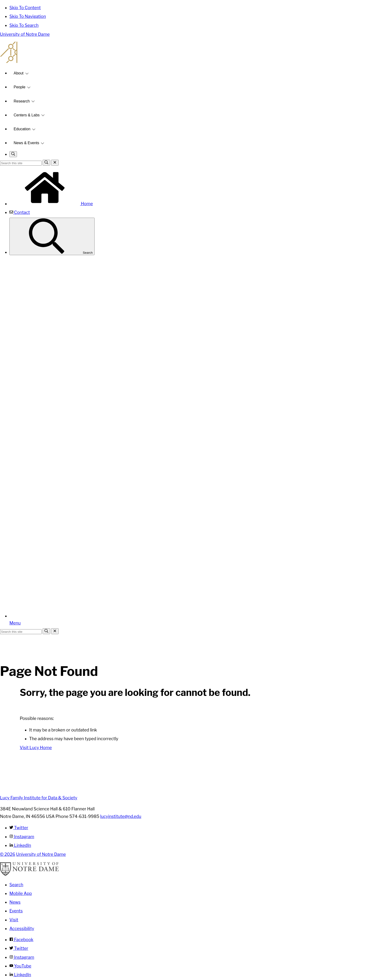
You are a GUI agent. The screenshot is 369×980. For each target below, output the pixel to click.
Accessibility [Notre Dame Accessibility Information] (22, 929)
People (20, 87)
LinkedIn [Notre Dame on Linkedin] (20, 975)
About (19, 73)
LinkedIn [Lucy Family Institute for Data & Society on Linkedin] (20, 845)
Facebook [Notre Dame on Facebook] (21, 940)
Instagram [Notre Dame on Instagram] (22, 957)
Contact (20, 212)
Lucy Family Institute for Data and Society (184, 52)
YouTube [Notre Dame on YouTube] (20, 966)
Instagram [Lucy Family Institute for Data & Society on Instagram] (22, 837)
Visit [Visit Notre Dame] (14, 920)
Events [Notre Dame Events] (16, 911)
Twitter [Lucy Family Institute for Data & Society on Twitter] (19, 828)
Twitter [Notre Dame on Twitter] (19, 948)
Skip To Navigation (28, 16)
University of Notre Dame (25, 34)
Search (52, 236)
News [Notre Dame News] (15, 902)
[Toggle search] (13, 154)
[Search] (46, 163)
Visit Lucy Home (36, 748)
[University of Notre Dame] (29, 875)
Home (51, 204)
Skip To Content (25, 8)
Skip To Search (24, 25)
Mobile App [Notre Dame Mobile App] (21, 893)
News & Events (26, 143)
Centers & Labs (27, 115)
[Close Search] (55, 163)
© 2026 (8, 854)
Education (22, 129)
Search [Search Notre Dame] (16, 885)
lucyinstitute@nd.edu (121, 816)
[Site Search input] (21, 163)
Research (22, 101)
